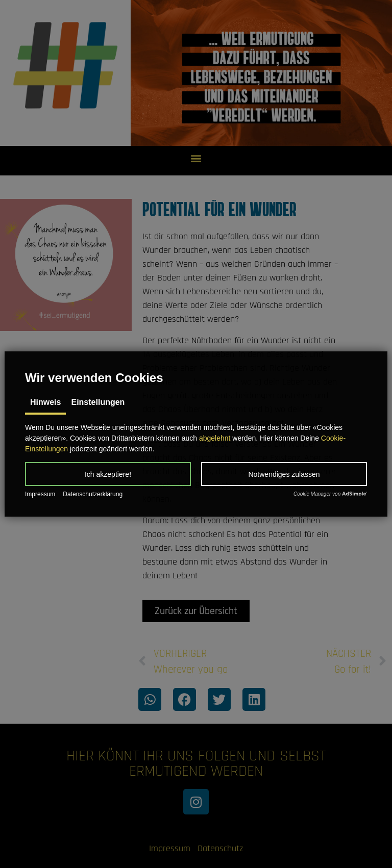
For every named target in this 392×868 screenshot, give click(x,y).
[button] (108, 474)
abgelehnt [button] (215, 438)
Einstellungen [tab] (98, 402)
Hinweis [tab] (45, 402)
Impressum (40, 494)
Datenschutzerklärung (93, 494)
